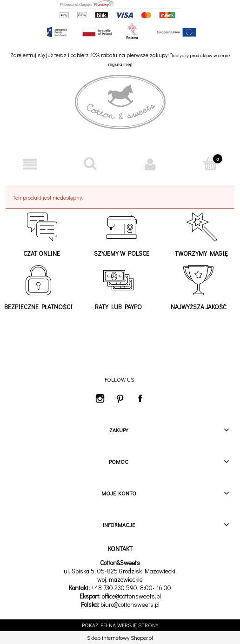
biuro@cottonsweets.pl (130, 605)
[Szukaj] (90, 164)
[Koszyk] (210, 164)
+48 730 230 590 (114, 588)
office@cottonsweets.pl (131, 596)
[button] (30, 164)
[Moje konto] (150, 164)
